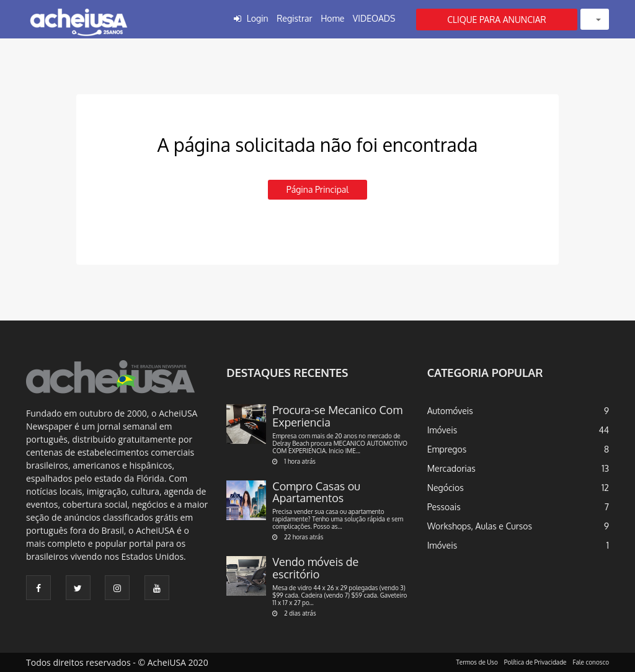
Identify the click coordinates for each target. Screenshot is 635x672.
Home (332, 18)
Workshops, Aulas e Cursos (480, 526)
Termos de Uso (477, 662)
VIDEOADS (374, 18)
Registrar (294, 18)
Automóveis (450, 411)
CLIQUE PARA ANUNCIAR (497, 20)
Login (258, 18)
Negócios (446, 488)
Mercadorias (451, 468)
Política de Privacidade (535, 662)
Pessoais (444, 507)
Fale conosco (591, 662)
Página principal (317, 189)
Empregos (447, 449)
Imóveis (442, 430)
